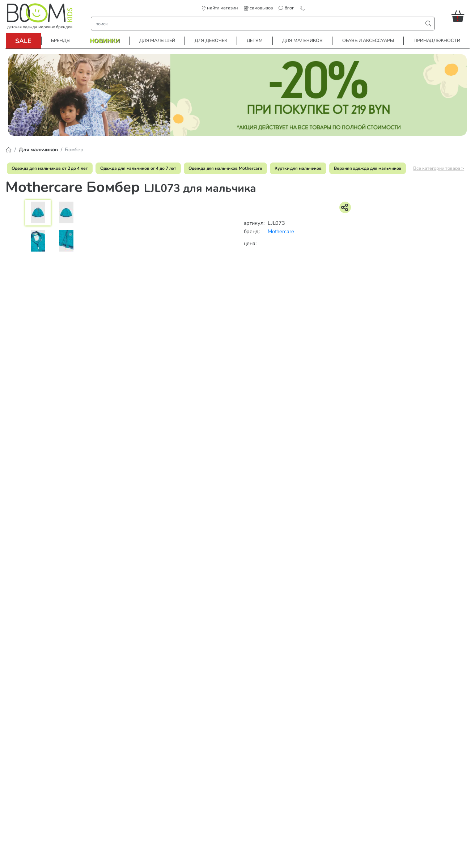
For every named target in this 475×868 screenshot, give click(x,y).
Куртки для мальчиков (298, 168)
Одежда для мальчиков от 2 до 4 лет (50, 168)
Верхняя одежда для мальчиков (368, 168)
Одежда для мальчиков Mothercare (225, 168)
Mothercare (281, 231)
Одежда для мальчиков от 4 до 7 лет (138, 168)
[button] (461, 16)
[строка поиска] (258, 24)
